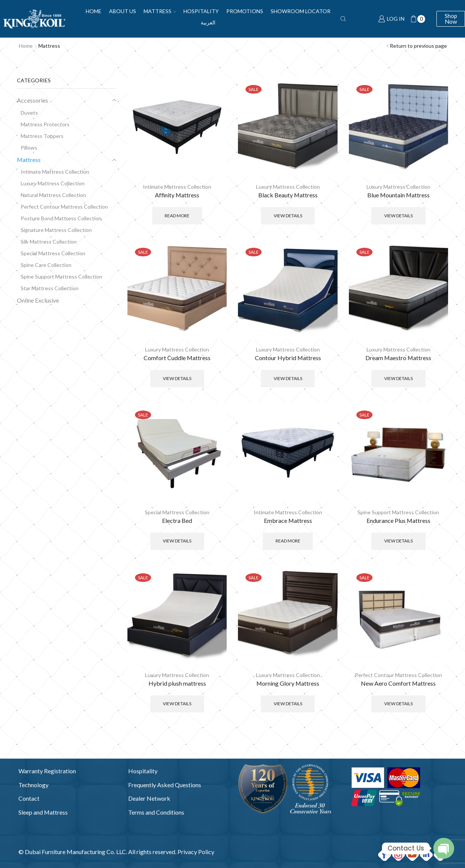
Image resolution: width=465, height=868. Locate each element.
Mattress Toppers (42, 136)
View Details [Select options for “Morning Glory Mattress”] (288, 704)
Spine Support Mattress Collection (398, 512)
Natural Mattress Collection (53, 195)
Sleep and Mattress (43, 812)
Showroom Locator (301, 11)
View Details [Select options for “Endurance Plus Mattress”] (398, 541)
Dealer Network (149, 798)
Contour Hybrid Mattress (288, 358)
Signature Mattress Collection (56, 230)
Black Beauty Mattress (288, 195)
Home (94, 11)
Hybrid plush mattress (177, 683)
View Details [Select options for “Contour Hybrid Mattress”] (288, 378)
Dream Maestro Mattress (398, 358)
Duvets (29, 113)
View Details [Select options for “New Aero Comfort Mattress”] (398, 704)
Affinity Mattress (177, 195)
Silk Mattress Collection (49, 242)
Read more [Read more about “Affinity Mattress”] (177, 216)
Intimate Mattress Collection (177, 187)
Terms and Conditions (156, 812)
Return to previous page (418, 46)
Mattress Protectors (45, 124)
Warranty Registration (47, 771)
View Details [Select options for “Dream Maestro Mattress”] (398, 378)
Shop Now (451, 19)
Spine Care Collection (46, 265)
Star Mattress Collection (50, 288)
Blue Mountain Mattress (398, 195)
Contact (29, 798)
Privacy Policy (196, 852)
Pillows (29, 148)
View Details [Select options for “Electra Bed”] (177, 541)
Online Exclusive (38, 300)
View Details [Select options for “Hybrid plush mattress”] (177, 704)
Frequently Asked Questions (165, 785)
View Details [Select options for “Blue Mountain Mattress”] (398, 216)
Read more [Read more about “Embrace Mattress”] (288, 541)
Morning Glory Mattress (288, 683)
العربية (208, 22)
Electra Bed (177, 520)
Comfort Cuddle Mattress (177, 358)
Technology (33, 785)
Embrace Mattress (288, 520)
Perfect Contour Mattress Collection (398, 675)
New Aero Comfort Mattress (398, 683)
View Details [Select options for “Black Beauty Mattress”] (288, 216)
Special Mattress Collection (177, 512)
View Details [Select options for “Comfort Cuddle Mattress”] (177, 378)
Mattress (160, 11)
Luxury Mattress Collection (288, 187)
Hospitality (201, 11)
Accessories (33, 100)
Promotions (245, 11)
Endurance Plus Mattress (398, 520)
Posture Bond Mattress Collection (61, 218)
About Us (123, 11)
